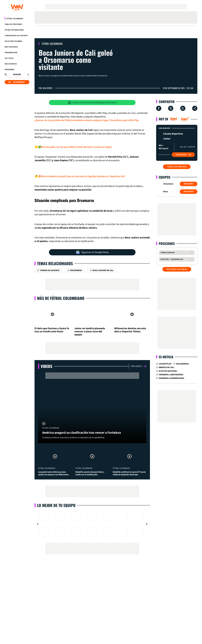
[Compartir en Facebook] (159, 108)
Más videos (139, 366)
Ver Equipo (189, 184)
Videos (46, 366)
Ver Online (183, 155)
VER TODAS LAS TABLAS (177, 269)
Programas (10, 70)
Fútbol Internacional (14, 30)
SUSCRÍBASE (17, 82)
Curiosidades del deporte (16, 36)
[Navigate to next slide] (147, 524)
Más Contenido (11, 47)
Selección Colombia (13, 41)
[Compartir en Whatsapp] (183, 108)
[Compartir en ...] (195, 108)
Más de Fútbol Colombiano (61, 298)
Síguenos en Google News (92, 252)
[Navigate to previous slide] (38, 524)
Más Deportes (11, 64)
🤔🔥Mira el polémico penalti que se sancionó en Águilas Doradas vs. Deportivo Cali (80, 176)
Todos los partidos (177, 167)
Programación (11, 53)
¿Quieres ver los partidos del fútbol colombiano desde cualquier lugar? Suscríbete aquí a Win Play (87, 120)
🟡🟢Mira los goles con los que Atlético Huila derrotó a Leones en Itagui (73, 147)
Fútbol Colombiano (15, 19)
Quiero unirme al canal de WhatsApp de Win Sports (92, 103)
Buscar (17, 74)
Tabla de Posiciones (13, 24)
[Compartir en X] (171, 108)
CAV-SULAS (9, 58)
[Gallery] (92, 524)
